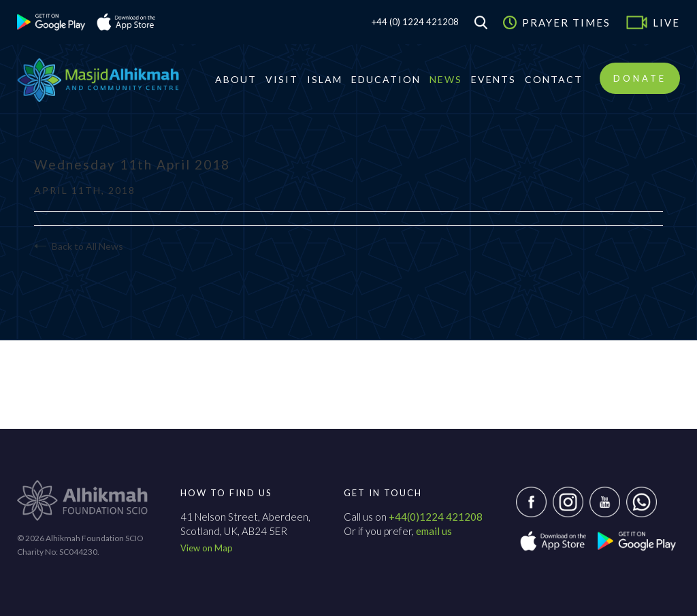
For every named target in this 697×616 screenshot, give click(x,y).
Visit (282, 79)
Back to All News (79, 246)
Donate (640, 78)
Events (493, 79)
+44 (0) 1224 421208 (415, 22)
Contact (554, 79)
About (236, 79)
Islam (325, 79)
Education (386, 79)
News (446, 79)
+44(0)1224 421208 (436, 517)
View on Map (207, 548)
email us (434, 531)
